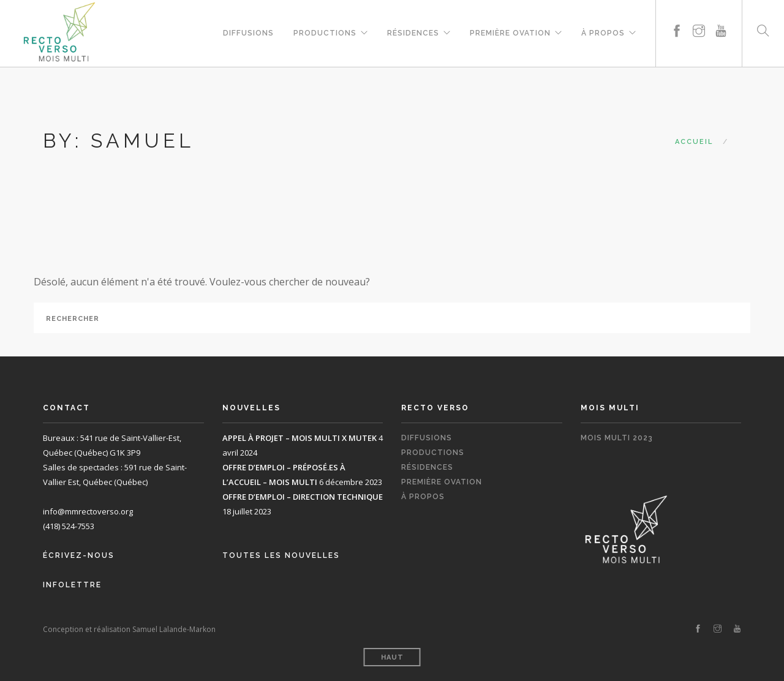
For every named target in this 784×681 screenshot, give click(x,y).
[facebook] (677, 17)
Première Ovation (510, 31)
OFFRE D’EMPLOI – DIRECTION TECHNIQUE (303, 497)
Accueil (694, 142)
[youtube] (721, 17)
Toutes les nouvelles (281, 555)
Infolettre (72, 585)
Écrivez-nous (79, 555)
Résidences (413, 31)
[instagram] (699, 17)
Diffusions (248, 31)
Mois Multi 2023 (617, 438)
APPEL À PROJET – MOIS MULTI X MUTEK (300, 438)
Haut (392, 657)
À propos (603, 31)
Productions (325, 31)
